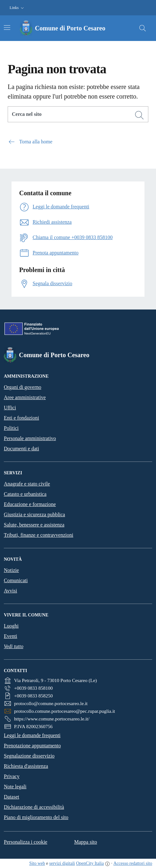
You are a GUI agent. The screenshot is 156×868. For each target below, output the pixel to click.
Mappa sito (86, 842)
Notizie (11, 570)
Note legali (15, 787)
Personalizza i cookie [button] (26, 842)
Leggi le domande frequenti (32, 735)
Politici (11, 428)
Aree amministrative (25, 397)
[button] (17, 8)
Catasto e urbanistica (25, 494)
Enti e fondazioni (21, 418)
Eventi (11, 636)
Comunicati (16, 580)
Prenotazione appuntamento (32, 746)
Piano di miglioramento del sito (36, 817)
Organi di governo (23, 387)
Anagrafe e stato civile (27, 484)
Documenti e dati (21, 449)
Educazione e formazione (30, 504)
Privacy (12, 776)
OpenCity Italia (90, 863)
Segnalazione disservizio (29, 756)
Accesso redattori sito (133, 863)
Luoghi (11, 626)
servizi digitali (62, 863)
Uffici (10, 408)
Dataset (12, 797)
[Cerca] (139, 115)
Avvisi (10, 591)
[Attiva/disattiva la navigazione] (7, 28)
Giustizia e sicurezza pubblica (34, 514)
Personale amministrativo (30, 438)
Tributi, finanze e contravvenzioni (39, 535)
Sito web (37, 863)
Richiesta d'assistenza (26, 766)
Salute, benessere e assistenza (34, 525)
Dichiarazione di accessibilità (34, 807)
